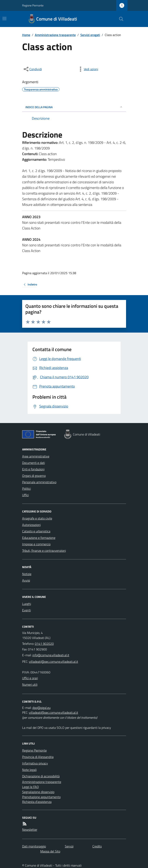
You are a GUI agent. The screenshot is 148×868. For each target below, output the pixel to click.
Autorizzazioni (31, 525)
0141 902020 (44, 644)
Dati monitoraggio (34, 846)
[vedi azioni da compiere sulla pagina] (88, 69)
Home (26, 35)
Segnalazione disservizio (38, 792)
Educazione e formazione (39, 538)
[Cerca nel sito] (119, 19)
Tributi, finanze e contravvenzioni (44, 551)
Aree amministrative (36, 456)
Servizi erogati (90, 35)
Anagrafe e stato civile (37, 518)
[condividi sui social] (32, 69)
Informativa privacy (35, 763)
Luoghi (27, 604)
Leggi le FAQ (31, 787)
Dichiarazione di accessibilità (41, 776)
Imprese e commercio (36, 544)
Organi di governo (34, 476)
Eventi (26, 610)
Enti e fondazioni (33, 469)
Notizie (27, 574)
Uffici (25, 495)
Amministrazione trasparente (55, 35)
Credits (97, 846)
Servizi (69, 846)
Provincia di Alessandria (38, 757)
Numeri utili (30, 684)
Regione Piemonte (33, 5)
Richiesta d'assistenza (37, 802)
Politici (26, 488)
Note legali (29, 770)
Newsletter (30, 830)
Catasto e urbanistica (36, 531)
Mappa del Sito (50, 851)
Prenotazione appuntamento (41, 797)
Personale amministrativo (39, 482)
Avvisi (26, 580)
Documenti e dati (34, 463)
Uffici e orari (30, 678)
